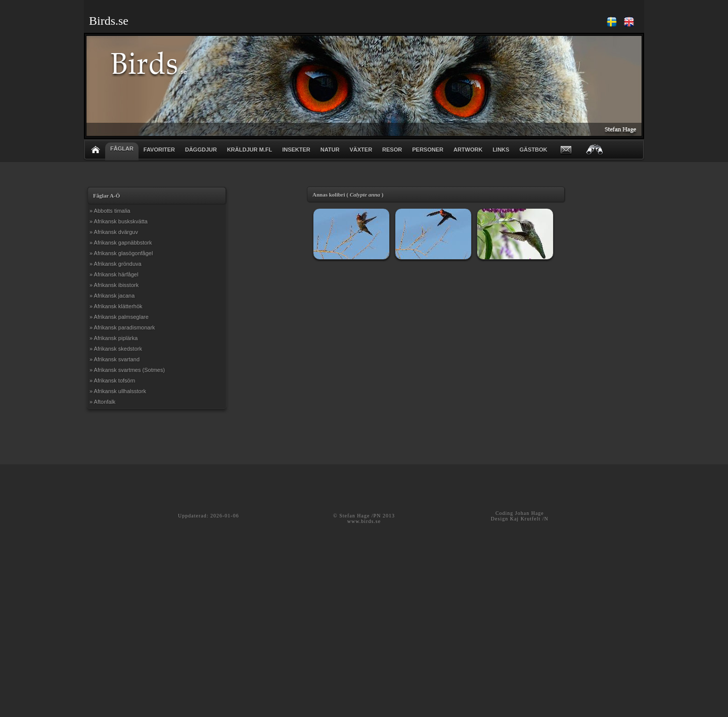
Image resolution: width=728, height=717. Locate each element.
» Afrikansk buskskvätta (119, 221)
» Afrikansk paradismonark (122, 327)
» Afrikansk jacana (112, 296)
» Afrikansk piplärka (113, 338)
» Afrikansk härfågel (114, 274)
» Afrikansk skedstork (116, 349)
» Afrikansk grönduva (116, 264)
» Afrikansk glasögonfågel (121, 253)
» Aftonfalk (102, 402)
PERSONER (428, 150)
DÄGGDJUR (201, 150)
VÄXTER (361, 150)
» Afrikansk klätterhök (116, 306)
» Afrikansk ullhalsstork (118, 391)
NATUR (330, 150)
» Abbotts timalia (110, 211)
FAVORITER (159, 150)
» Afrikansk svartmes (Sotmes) (127, 370)
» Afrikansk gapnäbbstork (121, 243)
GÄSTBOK (533, 150)
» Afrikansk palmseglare (119, 317)
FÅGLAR (122, 149)
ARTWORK (468, 150)
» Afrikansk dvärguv (114, 232)
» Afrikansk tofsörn (112, 380)
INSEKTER (296, 150)
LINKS (501, 150)
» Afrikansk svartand (115, 359)
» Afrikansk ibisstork (114, 285)
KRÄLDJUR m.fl (249, 150)
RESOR (392, 150)
